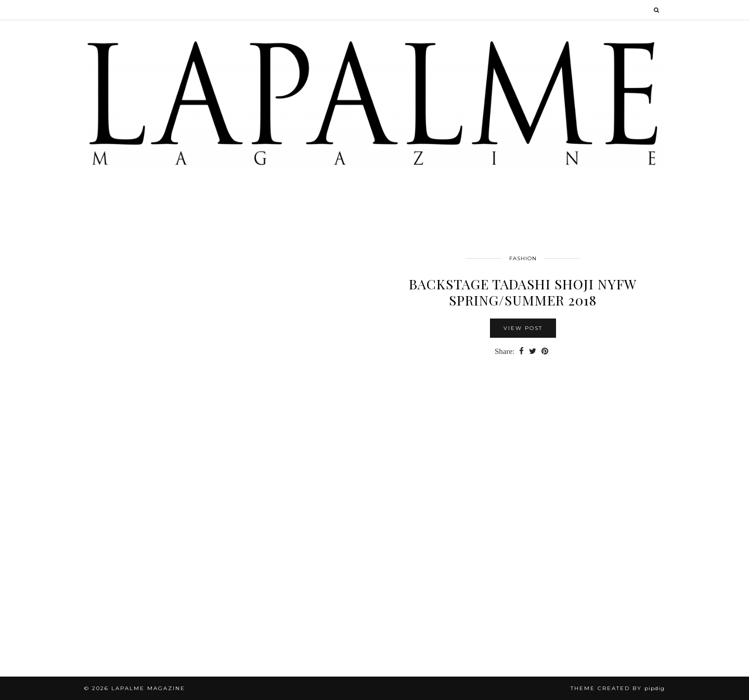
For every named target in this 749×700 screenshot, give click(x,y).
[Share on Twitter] (533, 352)
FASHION (523, 258)
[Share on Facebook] (521, 352)
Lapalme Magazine (148, 688)
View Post (523, 328)
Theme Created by (618, 688)
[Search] (657, 10)
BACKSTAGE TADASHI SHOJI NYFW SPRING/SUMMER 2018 (523, 292)
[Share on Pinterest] (545, 352)
